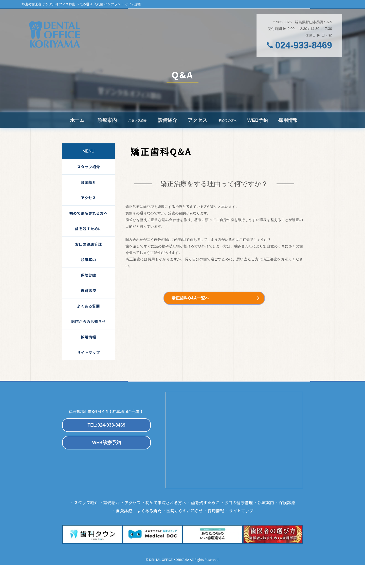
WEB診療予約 (106, 443)
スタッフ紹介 (89, 167)
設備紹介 (168, 120)
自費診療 (88, 290)
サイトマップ (89, 352)
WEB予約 (258, 120)
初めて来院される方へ (88, 213)
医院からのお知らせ (88, 321)
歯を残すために (88, 229)
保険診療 (88, 275)
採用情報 (288, 120)
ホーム (77, 120)
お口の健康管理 (88, 244)
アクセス (197, 120)
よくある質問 (89, 306)
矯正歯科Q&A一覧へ (190, 298)
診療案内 (107, 120)
